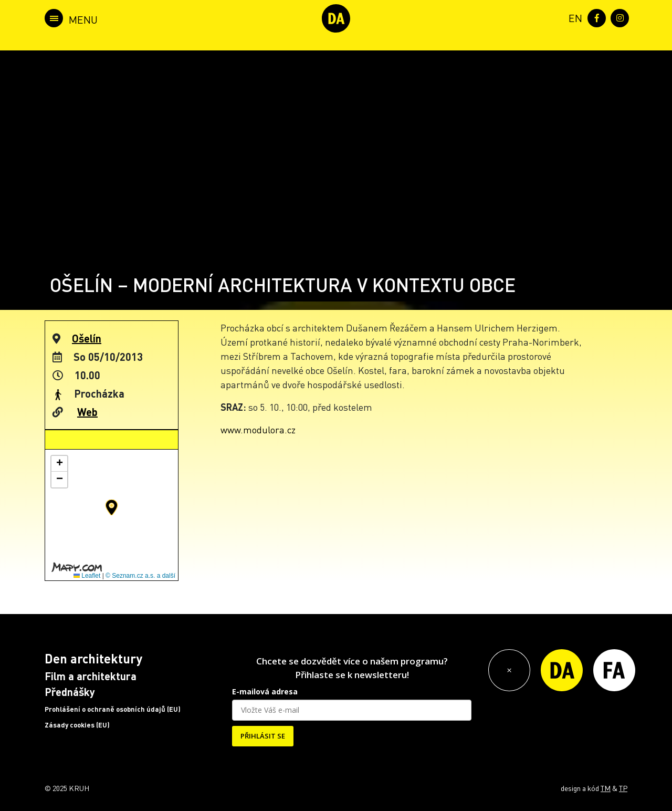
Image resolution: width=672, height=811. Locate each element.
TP (623, 788)
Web (87, 412)
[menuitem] (573, 17)
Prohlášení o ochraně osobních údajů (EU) (113, 709)
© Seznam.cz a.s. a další (140, 576)
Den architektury (93, 658)
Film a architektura (91, 676)
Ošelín (87, 338)
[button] (112, 507)
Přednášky (70, 692)
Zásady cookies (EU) (77, 725)
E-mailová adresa (265, 692)
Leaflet (87, 576)
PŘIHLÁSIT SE (263, 736)
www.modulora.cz (258, 429)
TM (606, 788)
